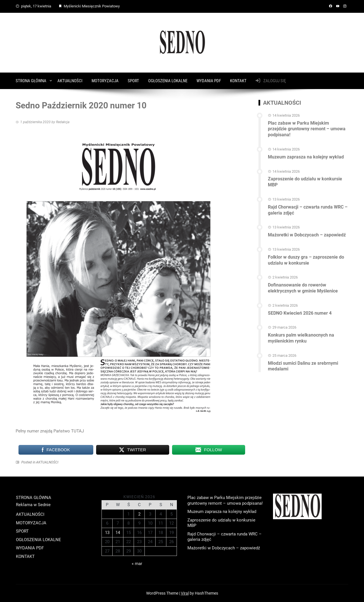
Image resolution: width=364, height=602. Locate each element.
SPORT (133, 81)
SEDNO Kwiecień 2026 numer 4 (300, 313)
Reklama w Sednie (33, 505)
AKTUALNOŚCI (70, 81)
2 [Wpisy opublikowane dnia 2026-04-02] (139, 514)
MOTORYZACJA (105, 81)
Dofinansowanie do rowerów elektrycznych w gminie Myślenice (303, 288)
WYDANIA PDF (209, 81)
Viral (185, 593)
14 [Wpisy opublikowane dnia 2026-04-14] (118, 533)
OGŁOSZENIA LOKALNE (168, 81)
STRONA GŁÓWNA (31, 81)
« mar (137, 564)
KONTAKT (238, 81)
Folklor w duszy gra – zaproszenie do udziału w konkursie (306, 260)
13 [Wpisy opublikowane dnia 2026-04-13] (107, 533)
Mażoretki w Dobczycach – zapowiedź (307, 235)
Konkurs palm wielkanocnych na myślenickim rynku (301, 338)
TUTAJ (77, 431)
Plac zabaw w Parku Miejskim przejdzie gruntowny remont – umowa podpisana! (307, 129)
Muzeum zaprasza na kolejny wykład (306, 157)
